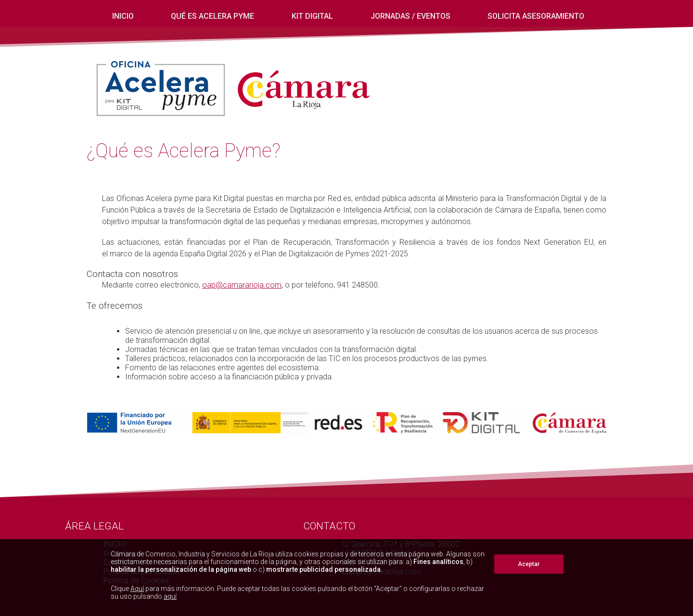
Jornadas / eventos (411, 16)
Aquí (137, 589)
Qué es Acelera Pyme (212, 16)
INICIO (123, 16)
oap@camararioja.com (242, 285)
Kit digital (312, 16)
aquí (170, 596)
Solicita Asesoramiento (536, 16)
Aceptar (529, 564)
